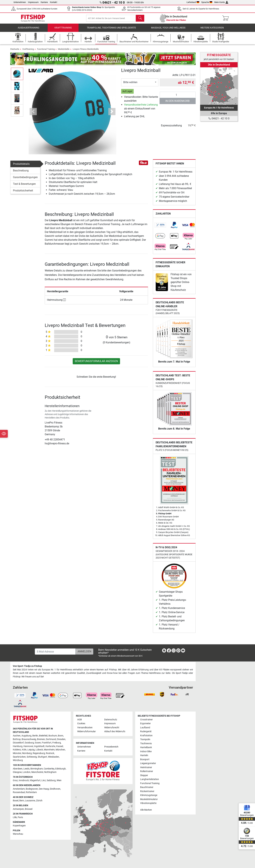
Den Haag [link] (44, 789)
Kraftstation (146, 736)
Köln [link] (24, 750)
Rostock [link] (50, 753)
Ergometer (145, 724)
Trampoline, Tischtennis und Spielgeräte (111, 30)
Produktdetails (21, 166)
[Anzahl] (178, 97)
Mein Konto (221, 2)
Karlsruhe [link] (50, 746)
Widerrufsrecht (112, 728)
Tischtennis (146, 744)
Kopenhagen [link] (19, 826)
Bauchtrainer (147, 787)
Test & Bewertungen (24, 186)
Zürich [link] (39, 801)
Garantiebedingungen (25, 179)
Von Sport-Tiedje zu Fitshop (27, 666)
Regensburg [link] (39, 753)
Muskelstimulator (149, 799)
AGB (80, 720)
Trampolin (145, 740)
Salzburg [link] (51, 781)
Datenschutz (111, 720)
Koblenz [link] (17, 750)
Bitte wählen (130, 84)
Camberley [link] (49, 769)
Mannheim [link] (49, 750)
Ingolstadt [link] (39, 746)
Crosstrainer (146, 720)
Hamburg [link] (18, 746)
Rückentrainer (147, 791)
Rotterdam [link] (31, 792)
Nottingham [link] (50, 772)
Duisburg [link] (29, 743)
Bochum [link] (53, 736)
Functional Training (46, 51)
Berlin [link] (35, 736)
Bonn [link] (61, 736)
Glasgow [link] (17, 772)
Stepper (144, 775)
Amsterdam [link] (19, 789)
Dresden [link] (61, 739)
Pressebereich (111, 747)
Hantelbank (146, 748)
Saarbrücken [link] (19, 757)
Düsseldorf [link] (18, 743)
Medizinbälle (64, 51)
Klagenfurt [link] (35, 781)
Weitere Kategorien (212, 30)
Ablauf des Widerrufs (115, 732)
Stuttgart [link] (42, 757)
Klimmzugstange (149, 795)
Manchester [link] (37, 772)
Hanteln (144, 756)
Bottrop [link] (17, 739)
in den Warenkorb (178, 103)
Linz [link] (44, 781)
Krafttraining (63, 30)
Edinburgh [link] (60, 769)
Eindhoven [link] (55, 789)
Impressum (33, 2)
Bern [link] (22, 801)
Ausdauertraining (29, 30)
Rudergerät (146, 732)
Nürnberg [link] (27, 753)
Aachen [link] (17, 736)
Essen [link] (38, 743)
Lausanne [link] (30, 801)
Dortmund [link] (51, 739)
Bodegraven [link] (32, 789)
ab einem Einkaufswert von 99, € (141, 111)
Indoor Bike (146, 751)
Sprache (207, 2)
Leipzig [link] (31, 750)
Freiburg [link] (57, 743)
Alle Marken (146, 810)
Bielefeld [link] (43, 736)
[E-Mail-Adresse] (55, 652)
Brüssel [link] (29, 809)
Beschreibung (21, 173)
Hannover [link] (28, 746)
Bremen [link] (41, 739)
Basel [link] (16, 801)
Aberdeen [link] (18, 769)
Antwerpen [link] (18, 809)
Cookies (81, 724)
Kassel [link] (60, 746)
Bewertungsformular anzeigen (96, 363)
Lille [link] (15, 817)
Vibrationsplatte (148, 803)
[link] (160, 227)
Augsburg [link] (26, 736)
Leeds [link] (26, 769)
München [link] (60, 750)
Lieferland (193, 2)
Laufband (145, 728)
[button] (33, 114)
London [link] (27, 772)
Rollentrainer (147, 771)
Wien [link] (59, 781)
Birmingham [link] (37, 769)
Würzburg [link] (18, 760)
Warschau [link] (18, 834)
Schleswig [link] (32, 757)
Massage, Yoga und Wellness (168, 30)
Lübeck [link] (39, 750)
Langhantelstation (150, 779)
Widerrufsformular (87, 732)
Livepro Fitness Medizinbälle (86, 51)
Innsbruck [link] (24, 781)
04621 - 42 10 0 (219, 118)
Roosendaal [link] (19, 792)
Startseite (15, 51)
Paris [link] (20, 817)
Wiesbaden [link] (54, 757)
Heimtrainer (146, 767)
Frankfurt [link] (47, 743)
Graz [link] (15, 781)
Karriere (44, 2)
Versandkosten (85, 728)
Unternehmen (20, 2)
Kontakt (54, 2)
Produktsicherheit (23, 193)
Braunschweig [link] (29, 739)
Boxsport (145, 759)
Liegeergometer (148, 764)
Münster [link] (17, 753)
